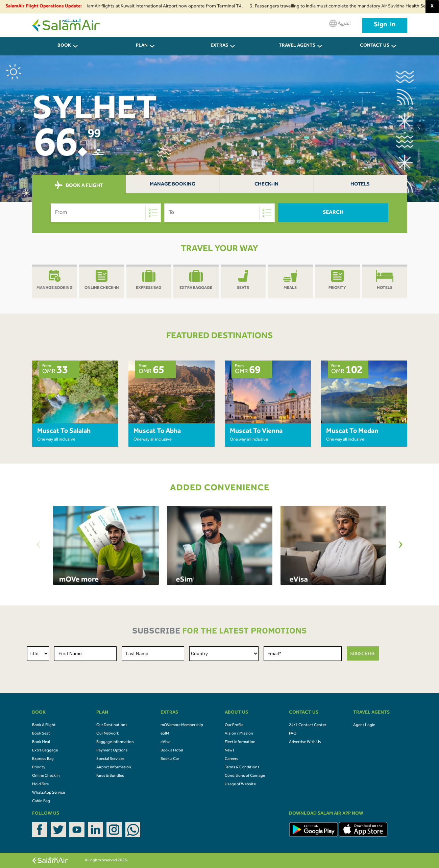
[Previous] (39, 546)
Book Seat (41, 734)
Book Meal (41, 742)
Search (333, 213)
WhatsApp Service (48, 793)
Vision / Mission (239, 734)
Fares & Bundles (110, 776)
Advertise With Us (305, 742)
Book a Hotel (172, 751)
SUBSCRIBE (363, 653)
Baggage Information (115, 742)
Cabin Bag (41, 801)
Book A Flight (44, 725)
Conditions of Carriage (245, 776)
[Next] (401, 546)
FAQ (293, 734)
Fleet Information (240, 742)
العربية (340, 23)
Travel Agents (297, 46)
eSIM (165, 734)
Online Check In (46, 776)
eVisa (165, 742)
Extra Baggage (45, 751)
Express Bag (43, 759)
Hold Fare (40, 785)
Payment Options (112, 751)
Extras (219, 46)
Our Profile (234, 725)
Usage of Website (240, 785)
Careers (231, 759)
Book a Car (170, 759)
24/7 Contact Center (308, 725)
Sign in (385, 25)
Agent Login (364, 725)
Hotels (360, 185)
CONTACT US (375, 46)
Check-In (266, 185)
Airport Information (114, 768)
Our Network (108, 734)
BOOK (64, 46)
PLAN (142, 46)
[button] (20, 129)
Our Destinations (112, 725)
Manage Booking (173, 185)
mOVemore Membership (182, 725)
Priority (39, 768)
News (230, 751)
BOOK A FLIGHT (79, 185)
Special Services (111, 759)
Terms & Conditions (242, 768)
